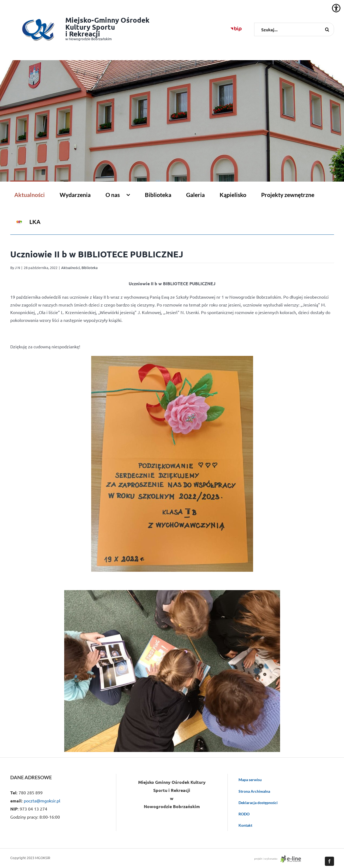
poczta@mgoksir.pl (42, 801)
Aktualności (71, 268)
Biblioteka (90, 268)
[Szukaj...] (294, 29)
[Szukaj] (327, 29)
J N (17, 268)
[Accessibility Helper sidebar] (336, 8)
